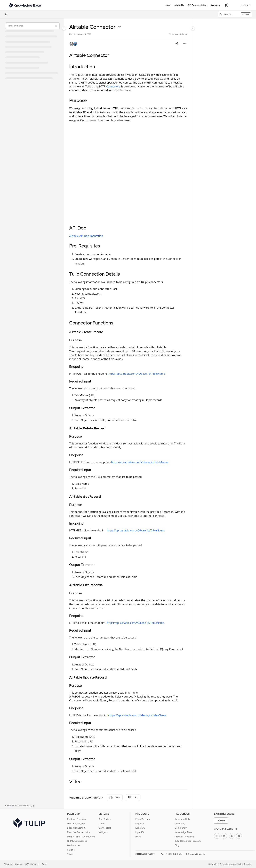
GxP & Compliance (77, 841)
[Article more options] (185, 44)
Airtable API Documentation (86, 236)
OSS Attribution (32, 864)
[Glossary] (216, 5)
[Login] (168, 5)
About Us (8, 864)
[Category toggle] (64, 28)
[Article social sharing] (177, 44)
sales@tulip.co (196, 854)
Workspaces (74, 845)
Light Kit (140, 832)
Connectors (113, 86)
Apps (102, 824)
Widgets (103, 832)
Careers (19, 864)
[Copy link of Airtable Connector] (119, 27)
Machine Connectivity (78, 832)
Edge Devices (143, 819)
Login (221, 821)
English (242, 5)
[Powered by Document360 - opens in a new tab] (20, 806)
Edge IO (140, 824)
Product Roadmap (184, 837)
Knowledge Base (184, 832)
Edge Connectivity (77, 828)
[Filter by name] (32, 26)
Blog (177, 845)
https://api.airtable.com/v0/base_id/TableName (136, 374)
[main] (128, 414)
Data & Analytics (76, 824)
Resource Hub (182, 819)
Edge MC (140, 828)
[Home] (6, 14)
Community (181, 828)
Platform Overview (77, 819)
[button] (235, 14)
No (133, 798)
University (180, 824)
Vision (70, 854)
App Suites (105, 819)
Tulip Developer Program (188, 841)
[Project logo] (25, 5)
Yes (115, 798)
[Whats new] (226, 5)
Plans (138, 837)
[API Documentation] (197, 5)
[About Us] (179, 5)
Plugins (71, 850)
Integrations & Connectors (81, 837)
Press (45, 864)
